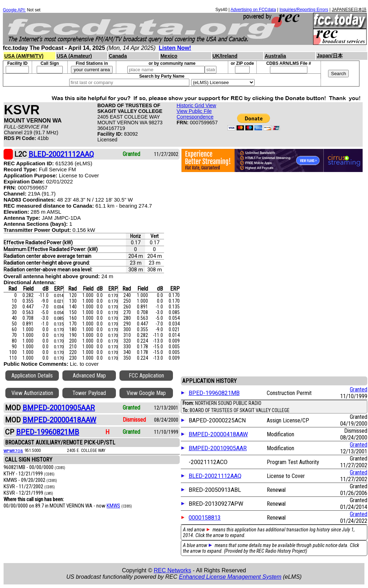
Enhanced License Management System (230, 577)
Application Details (32, 376)
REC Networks (172, 570)
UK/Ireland (225, 56)
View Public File (194, 111)
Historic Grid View (196, 105)
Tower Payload (89, 393)
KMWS (113, 506)
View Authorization (32, 393)
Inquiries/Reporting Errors (304, 10)
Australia (275, 56)
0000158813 (205, 518)
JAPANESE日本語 (349, 10)
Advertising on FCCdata (253, 10)
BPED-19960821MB (214, 393)
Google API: (14, 10)
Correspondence (195, 117)
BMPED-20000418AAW (218, 434)
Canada (118, 56)
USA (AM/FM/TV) (24, 56)
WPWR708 (13, 451)
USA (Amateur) (74, 56)
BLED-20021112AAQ (215, 476)
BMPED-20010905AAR (218, 448)
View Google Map (146, 393)
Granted (359, 389)
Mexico (169, 56)
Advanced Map (89, 376)
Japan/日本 (329, 56)
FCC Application (146, 376)
